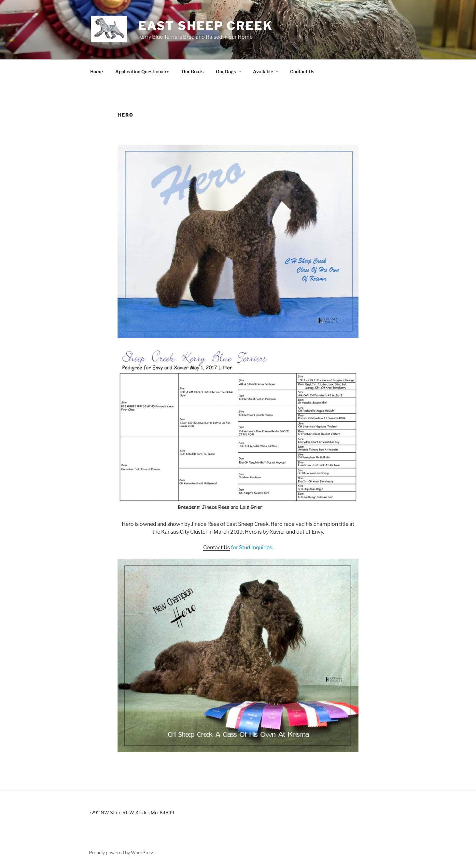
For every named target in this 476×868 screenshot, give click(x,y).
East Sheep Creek (206, 26)
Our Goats (193, 71)
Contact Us (302, 71)
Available (266, 71)
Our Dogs (229, 71)
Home (97, 71)
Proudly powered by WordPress (122, 853)
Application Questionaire (142, 71)
